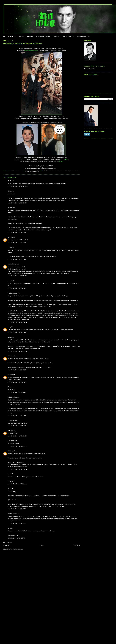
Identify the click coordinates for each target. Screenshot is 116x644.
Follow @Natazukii (90, 69)
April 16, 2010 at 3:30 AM (17, 233)
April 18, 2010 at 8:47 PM (17, 416)
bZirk (9, 191)
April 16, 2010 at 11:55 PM (17, 322)
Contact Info (56, 36)
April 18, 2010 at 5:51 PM (17, 393)
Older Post (77, 545)
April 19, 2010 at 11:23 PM (17, 524)
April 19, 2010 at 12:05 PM (17, 469)
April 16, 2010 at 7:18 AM (17, 243)
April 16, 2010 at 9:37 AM (17, 276)
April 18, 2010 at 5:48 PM (17, 382)
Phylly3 (10, 237)
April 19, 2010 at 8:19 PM (17, 509)
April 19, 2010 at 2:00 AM (17, 426)
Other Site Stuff (54, 171)
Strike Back (74, 171)
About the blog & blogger (43, 36)
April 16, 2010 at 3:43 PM (17, 288)
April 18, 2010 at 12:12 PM (17, 370)
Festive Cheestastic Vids (84, 36)
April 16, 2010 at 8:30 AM (17, 259)
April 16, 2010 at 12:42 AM (18, 186)
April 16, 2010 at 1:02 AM (17, 203)
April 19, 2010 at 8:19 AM (17, 436)
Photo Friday (65, 171)
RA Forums (30, 36)
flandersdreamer (12, 264)
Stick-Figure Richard (68, 36)
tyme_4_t (10, 327)
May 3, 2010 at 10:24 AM (17, 538)
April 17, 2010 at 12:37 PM (17, 351)
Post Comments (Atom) (17, 549)
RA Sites (22, 36)
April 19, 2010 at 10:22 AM (18, 446)
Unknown (10, 356)
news (46, 171)
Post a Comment (8, 542)
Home (4, 36)
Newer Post (6, 545)
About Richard (12, 36)
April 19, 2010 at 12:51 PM (17, 484)
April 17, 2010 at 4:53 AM (17, 332)
